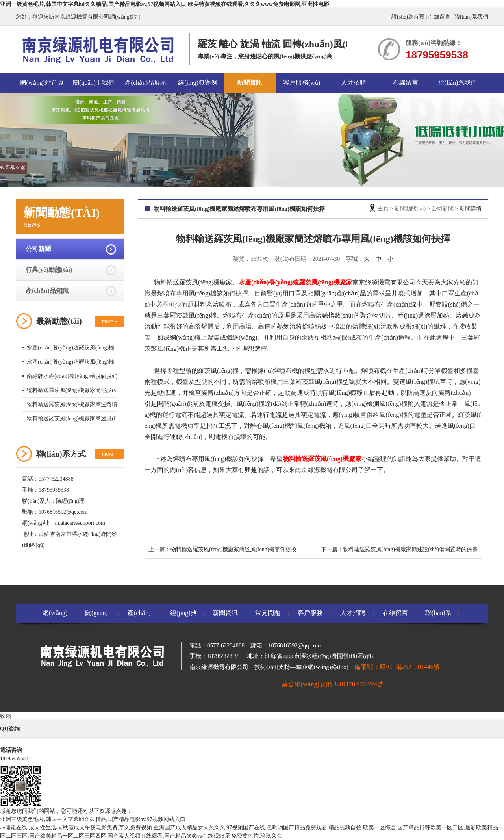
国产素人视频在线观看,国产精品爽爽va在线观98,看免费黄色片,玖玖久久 (195, 836)
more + (109, 321)
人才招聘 (354, 83)
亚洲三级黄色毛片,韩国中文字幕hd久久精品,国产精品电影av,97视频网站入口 (93, 819)
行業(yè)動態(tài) (49, 270)
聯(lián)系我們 (471, 17)
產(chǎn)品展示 (146, 83)
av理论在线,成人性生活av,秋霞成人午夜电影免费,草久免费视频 (76, 828)
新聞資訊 (250, 83)
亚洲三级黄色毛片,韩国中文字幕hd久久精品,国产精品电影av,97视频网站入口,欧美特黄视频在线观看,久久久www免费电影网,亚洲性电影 (165, 4)
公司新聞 (38, 249)
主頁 (383, 209)
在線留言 (439, 17)
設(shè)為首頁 (408, 17)
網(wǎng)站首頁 (42, 83)
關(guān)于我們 (94, 83)
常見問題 (268, 613)
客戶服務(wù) (302, 83)
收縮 (6, 716)
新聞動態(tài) (410, 209)
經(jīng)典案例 (198, 83)
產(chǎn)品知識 (47, 291)
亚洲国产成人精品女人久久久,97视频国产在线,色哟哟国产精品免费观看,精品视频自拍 (258, 828)
